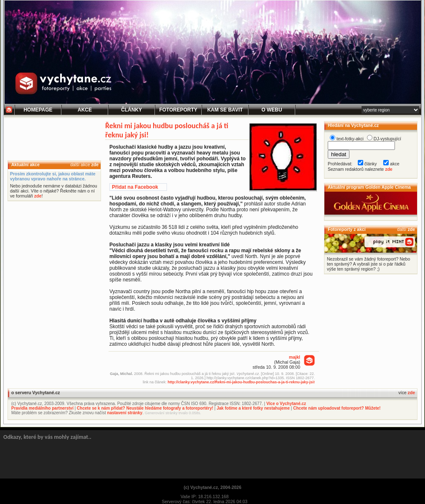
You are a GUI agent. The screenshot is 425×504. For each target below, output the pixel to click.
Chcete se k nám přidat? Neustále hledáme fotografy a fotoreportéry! (145, 408)
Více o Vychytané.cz (286, 404)
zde (95, 165)
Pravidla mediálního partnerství (42, 408)
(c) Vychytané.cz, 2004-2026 (212, 487)
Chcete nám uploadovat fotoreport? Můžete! (337, 408)
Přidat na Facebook (135, 187)
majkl (295, 357)
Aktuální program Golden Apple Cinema (369, 187)
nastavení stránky (125, 413)
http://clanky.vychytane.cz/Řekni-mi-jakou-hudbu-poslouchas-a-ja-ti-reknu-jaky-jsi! (241, 382)
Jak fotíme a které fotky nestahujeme (253, 408)
